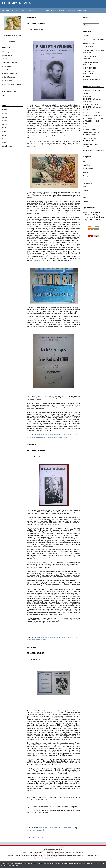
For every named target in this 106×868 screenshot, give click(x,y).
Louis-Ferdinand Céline (9, 92)
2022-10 (4, 139)
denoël (42, 830)
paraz (33, 640)
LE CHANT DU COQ (89, 68)
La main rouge (6, 66)
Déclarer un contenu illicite (16, 855)
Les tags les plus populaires (73, 852)
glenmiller (86, 91)
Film (84, 179)
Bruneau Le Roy (88, 105)
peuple (86, 220)
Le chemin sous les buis (9, 73)
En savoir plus (13, 866)
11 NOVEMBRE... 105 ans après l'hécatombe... (92, 99)
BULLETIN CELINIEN (36, 23)
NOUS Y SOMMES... (97, 150)
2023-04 (4, 135)
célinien (29, 830)
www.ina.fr (38, 810)
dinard (52, 437)
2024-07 (4, 113)
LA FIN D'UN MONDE (90, 47)
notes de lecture (88, 194)
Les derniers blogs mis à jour (33, 852)
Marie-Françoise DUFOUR (91, 119)
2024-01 (4, 121)
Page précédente (33, 837)
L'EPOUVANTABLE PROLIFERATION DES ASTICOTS (90, 74)
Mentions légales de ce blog (36, 855)
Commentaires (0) (68, 435)
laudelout (100, 217)
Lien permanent (56, 435)
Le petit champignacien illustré (12, 84)
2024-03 (4, 117)
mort (93, 217)
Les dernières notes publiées (53, 852)
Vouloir (4, 99)
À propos (12, 41)
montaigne (58, 437)
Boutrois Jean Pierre (89, 127)
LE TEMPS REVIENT (18, 3)
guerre (65, 437)
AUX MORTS (87, 36)
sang (96, 214)
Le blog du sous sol (8, 70)
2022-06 (4, 142)
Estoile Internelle (7, 59)
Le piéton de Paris (8, 88)
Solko (3, 95)
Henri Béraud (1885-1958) (10, 63)
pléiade (38, 640)
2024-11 (4, 110)
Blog (84, 161)
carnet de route (88, 169)
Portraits (85, 201)
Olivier (85, 144)
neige (93, 220)
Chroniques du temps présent (92, 176)
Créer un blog (48, 849)
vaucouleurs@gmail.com (12, 35)
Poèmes (85, 198)
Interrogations (87, 183)
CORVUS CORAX (89, 43)
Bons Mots (86, 165)
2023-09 (4, 128)
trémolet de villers (44, 437)
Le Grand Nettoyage (8, 77)
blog (96, 855)
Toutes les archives (8, 146)
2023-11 (4, 124)
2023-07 (4, 132)
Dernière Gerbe (7, 55)
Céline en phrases (8, 52)
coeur (98, 212)
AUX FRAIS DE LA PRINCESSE (93, 40)
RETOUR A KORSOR (90, 129)
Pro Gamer (86, 97)
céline (86, 217)
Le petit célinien (7, 81)
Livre (84, 187)
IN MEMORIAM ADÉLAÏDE (92, 80)
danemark (87, 215)
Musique (85, 190)
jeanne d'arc (89, 212)
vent (98, 220)
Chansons (86, 172)
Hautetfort (59, 849)
